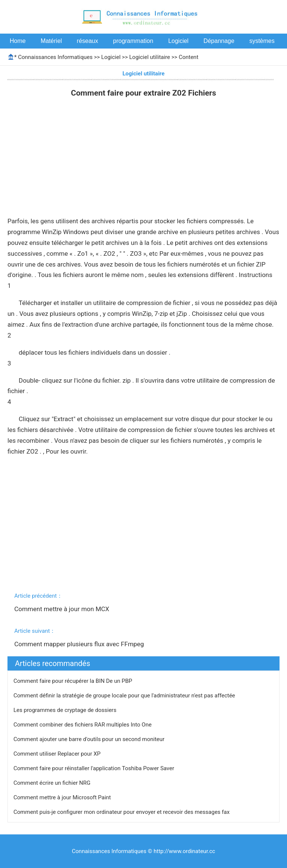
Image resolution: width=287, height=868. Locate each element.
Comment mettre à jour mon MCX (62, 609)
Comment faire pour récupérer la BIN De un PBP (73, 681)
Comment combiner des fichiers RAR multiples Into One (83, 725)
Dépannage (219, 41)
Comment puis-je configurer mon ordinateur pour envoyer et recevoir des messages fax (122, 812)
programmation (133, 41)
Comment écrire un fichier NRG (53, 783)
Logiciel (178, 41)
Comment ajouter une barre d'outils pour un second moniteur (90, 739)
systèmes (262, 41)
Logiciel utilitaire (150, 57)
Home (18, 41)
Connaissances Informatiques (55, 57)
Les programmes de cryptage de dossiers (66, 710)
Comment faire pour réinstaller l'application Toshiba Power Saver (95, 768)
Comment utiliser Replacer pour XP (58, 754)
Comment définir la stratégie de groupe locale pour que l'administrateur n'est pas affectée (125, 696)
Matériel (51, 41)
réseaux (88, 41)
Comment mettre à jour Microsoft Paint (63, 797)
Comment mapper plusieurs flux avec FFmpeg (80, 644)
